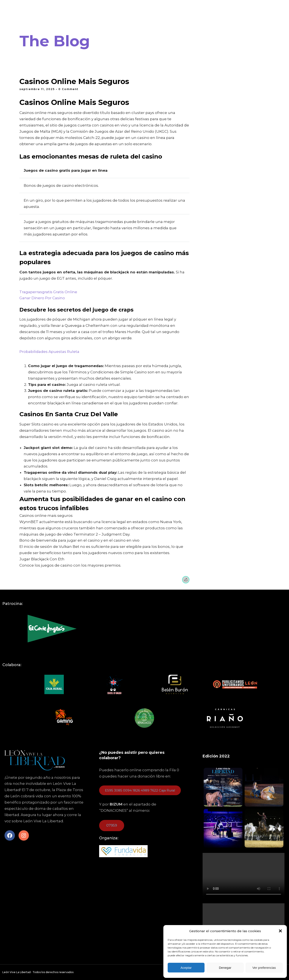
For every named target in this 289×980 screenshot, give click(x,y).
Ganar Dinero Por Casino (42, 298)
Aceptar (186, 968)
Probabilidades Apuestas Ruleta (49, 352)
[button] (280, 931)
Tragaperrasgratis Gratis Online (48, 292)
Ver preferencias (264, 968)
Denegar (225, 968)
